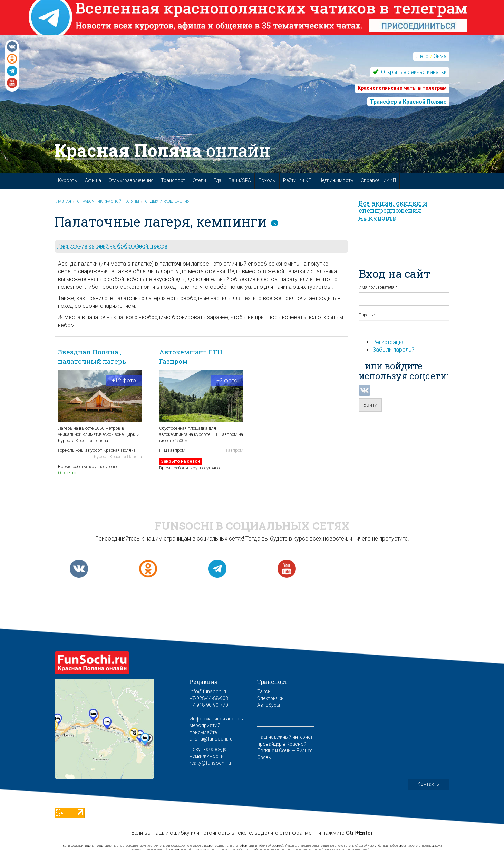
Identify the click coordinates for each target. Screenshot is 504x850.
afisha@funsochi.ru (211, 739)
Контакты (429, 784)
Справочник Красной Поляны (108, 202)
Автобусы (269, 705)
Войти (370, 405)
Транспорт (173, 180)
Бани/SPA (240, 180)
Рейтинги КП (297, 180)
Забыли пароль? (393, 350)
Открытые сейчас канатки (413, 72)
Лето (422, 56)
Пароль (367, 315)
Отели (199, 180)
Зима (440, 56)
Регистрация (389, 342)
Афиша (93, 180)
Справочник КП (378, 180)
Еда (217, 180)
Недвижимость (336, 180)
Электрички (270, 698)
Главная (63, 202)
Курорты (68, 180)
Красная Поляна (162, 150)
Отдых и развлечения (167, 202)
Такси (264, 691)
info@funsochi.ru (209, 691)
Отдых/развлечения (131, 180)
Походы (267, 180)
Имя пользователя (378, 287)
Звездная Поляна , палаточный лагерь (92, 356)
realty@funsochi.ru (210, 763)
